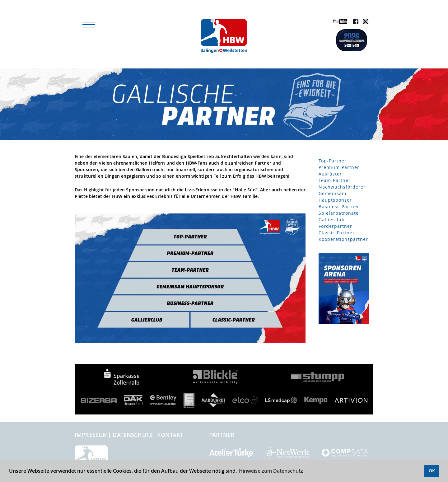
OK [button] (432, 471)
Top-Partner (333, 161)
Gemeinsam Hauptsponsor (335, 197)
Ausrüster (330, 174)
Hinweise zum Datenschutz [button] (271, 471)
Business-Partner (339, 206)
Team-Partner (335, 180)
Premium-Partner (339, 167)
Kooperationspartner (343, 239)
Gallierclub (332, 220)
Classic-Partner (337, 233)
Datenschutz (133, 435)
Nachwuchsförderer (342, 187)
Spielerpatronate (339, 213)
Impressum (91, 435)
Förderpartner (335, 226)
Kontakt (170, 435)
